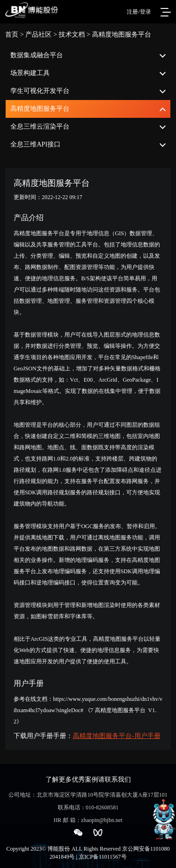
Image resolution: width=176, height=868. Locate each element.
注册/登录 (139, 12)
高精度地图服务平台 (40, 109)
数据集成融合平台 (37, 55)
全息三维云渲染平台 (40, 127)
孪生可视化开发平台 (40, 91)
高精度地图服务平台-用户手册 (117, 736)
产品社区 (38, 35)
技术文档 (72, 35)
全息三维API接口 (35, 144)
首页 (12, 35)
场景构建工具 (30, 73)
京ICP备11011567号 (103, 857)
